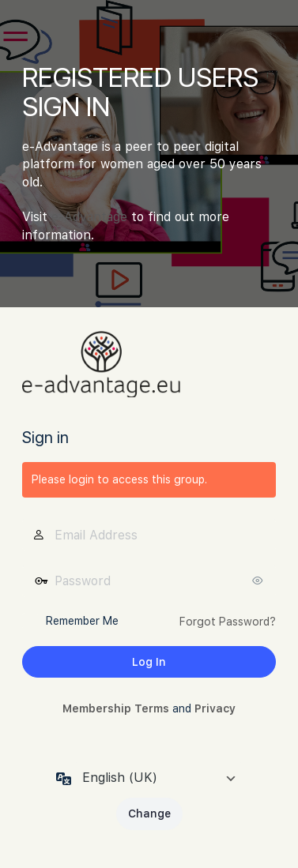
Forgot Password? (228, 622)
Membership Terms (116, 708)
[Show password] (260, 581)
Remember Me (82, 621)
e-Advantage (89, 217)
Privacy (215, 708)
